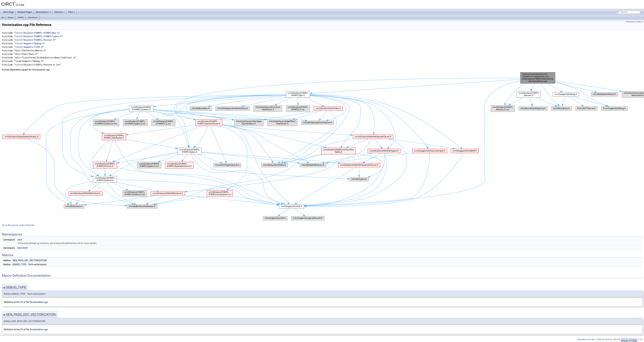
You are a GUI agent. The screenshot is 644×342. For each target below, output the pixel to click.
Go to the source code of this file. (18, 225)
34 (22, 302)
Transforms (33, 18)
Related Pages (25, 12)
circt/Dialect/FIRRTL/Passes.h (35, 40)
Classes (59, 12)
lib (3, 18)
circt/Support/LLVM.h (29, 47)
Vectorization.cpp (39, 302)
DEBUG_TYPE (19, 264)
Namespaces (43, 12)
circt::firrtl (22, 248)
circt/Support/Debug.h (30, 44)
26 (22, 329)
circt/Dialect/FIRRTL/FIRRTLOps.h (37, 33)
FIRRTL (21, 18)
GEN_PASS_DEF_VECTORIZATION (30, 260)
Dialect (11, 18)
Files (72, 12)
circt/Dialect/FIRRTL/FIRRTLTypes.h (38, 36)
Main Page (9, 12)
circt (19, 240)
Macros (640, 22)
